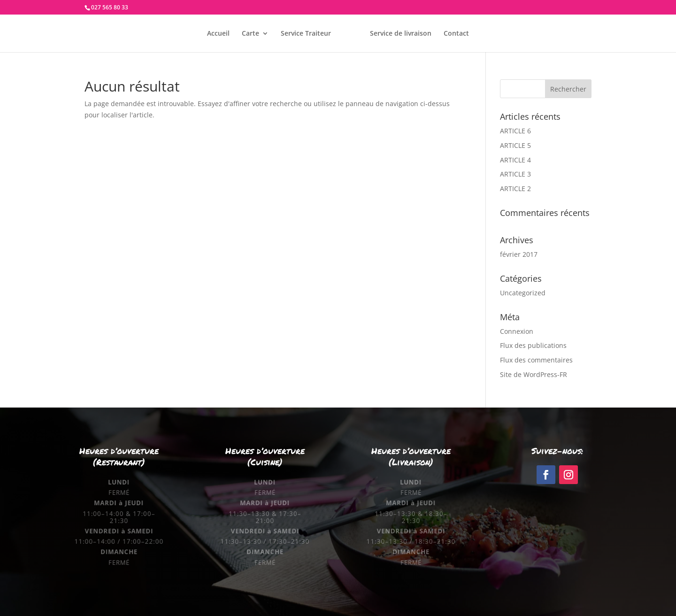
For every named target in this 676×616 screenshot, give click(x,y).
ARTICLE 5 (515, 145)
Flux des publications (533, 345)
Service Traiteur (306, 34)
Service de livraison (401, 34)
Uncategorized (523, 293)
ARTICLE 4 (515, 160)
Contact (456, 34)
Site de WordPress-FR (534, 374)
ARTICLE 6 (515, 131)
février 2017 (519, 254)
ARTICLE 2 (515, 189)
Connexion (517, 331)
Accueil (218, 34)
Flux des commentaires (536, 360)
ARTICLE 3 (515, 174)
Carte (250, 34)
